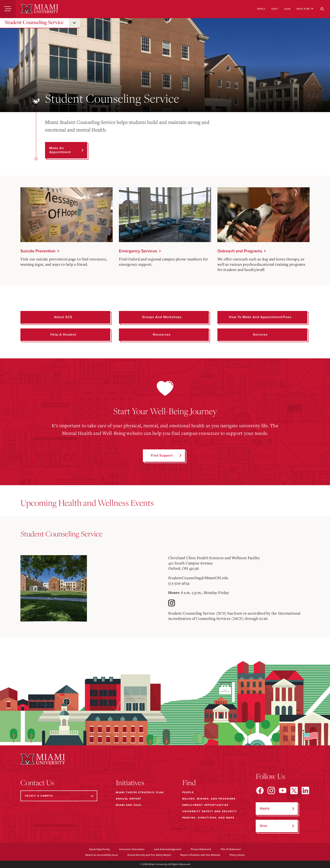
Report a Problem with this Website (200, 855)
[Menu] (8, 9)
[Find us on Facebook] (260, 790)
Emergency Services (138, 251)
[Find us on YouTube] (283, 790)
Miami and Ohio (129, 805)
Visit (275, 9)
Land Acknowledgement (168, 849)
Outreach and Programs (240, 251)
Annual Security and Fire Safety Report (149, 855)
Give (287, 9)
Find (189, 782)
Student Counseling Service (34, 22)
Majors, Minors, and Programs (209, 799)
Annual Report (129, 799)
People (188, 792)
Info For (305, 9)
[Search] (322, 9)
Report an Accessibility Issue (102, 855)
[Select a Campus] (59, 796)
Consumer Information (132, 849)
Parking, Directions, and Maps (208, 818)
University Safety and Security (210, 811)
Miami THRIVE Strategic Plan (140, 792)
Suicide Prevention (38, 251)
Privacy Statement (201, 849)
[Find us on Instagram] (271, 790)
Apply (261, 9)
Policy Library (237, 855)
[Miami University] (40, 9)
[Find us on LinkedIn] (305, 790)
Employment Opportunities (205, 805)
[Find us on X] (294, 790)
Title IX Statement (231, 849)
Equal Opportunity (100, 849)
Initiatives (130, 782)
